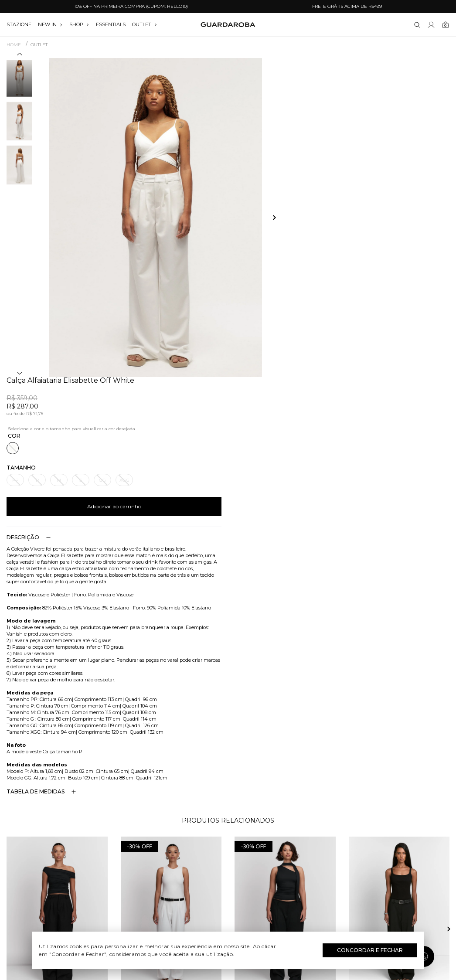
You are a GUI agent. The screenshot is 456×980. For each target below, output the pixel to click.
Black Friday (228, 895)
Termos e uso (76, 870)
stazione (19, 24)
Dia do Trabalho (228, 845)
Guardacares (76, 845)
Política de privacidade (76, 883)
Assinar (427, 780)
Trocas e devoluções (76, 857)
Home (14, 45)
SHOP (79, 24)
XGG (352, 161)
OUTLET (145, 24)
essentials (111, 24)
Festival (228, 832)
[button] (20, 55)
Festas (228, 883)
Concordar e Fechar (370, 950)
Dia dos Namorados (228, 870)
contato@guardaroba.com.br (380, 857)
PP (243, 161)
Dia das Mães (228, 857)
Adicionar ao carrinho (342, 187)
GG (330, 161)
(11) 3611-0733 (380, 832)
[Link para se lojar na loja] (431, 25)
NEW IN (50, 24)
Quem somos (76, 832)
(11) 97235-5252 (380, 845)
